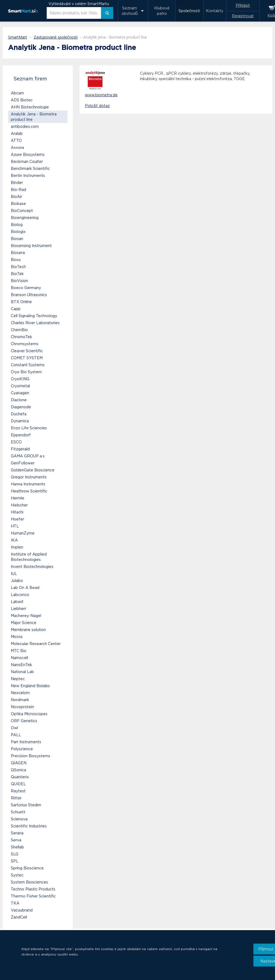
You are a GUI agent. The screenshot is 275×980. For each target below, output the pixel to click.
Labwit (17, 602)
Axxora (17, 148)
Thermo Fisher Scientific (33, 896)
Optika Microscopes (29, 714)
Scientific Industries (29, 826)
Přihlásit (243, 5)
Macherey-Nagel (26, 616)
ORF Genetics (24, 721)
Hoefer (17, 519)
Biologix (18, 232)
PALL (16, 735)
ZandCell (19, 917)
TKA (15, 903)
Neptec (18, 679)
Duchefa (19, 414)
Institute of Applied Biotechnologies (29, 557)
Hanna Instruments (28, 484)
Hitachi (17, 512)
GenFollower (23, 463)
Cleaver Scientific (27, 351)
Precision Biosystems (30, 756)
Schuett (18, 812)
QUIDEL (18, 784)
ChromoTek (21, 337)
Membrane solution (28, 630)
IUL (14, 574)
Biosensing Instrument (31, 246)
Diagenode (21, 407)
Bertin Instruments (28, 176)
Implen (17, 547)
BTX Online (21, 302)
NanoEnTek (21, 665)
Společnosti (189, 11)
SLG (15, 854)
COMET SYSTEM (27, 358)
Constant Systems (28, 365)
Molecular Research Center (36, 644)
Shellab (17, 847)
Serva (16, 840)
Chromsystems (25, 344)
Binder (17, 183)
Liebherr (18, 609)
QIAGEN (19, 763)
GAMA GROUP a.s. (28, 456)
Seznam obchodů (130, 11)
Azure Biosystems (28, 155)
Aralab (17, 133)
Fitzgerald (20, 449)
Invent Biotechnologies (32, 567)
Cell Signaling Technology (34, 316)
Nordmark (20, 700)
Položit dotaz (97, 106)
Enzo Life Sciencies (29, 428)
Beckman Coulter (27, 162)
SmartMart (18, 37)
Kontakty (215, 11)
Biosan (17, 239)
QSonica (18, 770)
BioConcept (22, 211)
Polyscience (22, 749)
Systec (17, 875)
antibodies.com (25, 126)
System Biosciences (29, 882)
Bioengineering (25, 218)
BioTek (17, 274)
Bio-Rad (18, 190)
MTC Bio (19, 651)
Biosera (18, 253)
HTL (15, 526)
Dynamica (20, 421)
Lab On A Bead (25, 588)
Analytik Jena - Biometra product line (34, 117)
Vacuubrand (22, 910)
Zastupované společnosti (56, 37)
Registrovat (243, 16)
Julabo (17, 581)
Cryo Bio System (26, 372)
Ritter (16, 798)
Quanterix (20, 777)
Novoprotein (22, 707)
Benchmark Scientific (30, 169)
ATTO (16, 141)
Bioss (16, 260)
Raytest (18, 791)
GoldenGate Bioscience (33, 470)
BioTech (18, 267)
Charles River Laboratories (35, 323)
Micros (17, 637)
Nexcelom (20, 693)
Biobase (18, 204)
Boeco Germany (26, 288)
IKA (14, 540)
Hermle (18, 498)
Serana (17, 833)
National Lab (22, 672)
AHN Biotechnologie (30, 107)
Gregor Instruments (29, 477)
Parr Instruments (26, 742)
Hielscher (19, 505)
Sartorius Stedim (26, 805)
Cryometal (20, 386)
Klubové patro (162, 11)
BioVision (19, 281)
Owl (14, 728)
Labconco (20, 595)
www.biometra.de (101, 95)
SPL (15, 861)
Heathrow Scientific (29, 491)
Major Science (24, 623)
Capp (16, 309)
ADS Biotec (22, 100)
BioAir (16, 197)
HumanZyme (23, 533)
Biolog (17, 225)
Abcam (17, 93)
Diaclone (19, 400)
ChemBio (19, 330)
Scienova (19, 819)
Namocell (19, 658)
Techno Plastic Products (33, 889)
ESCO (16, 442)
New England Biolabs (30, 686)
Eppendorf (21, 435)
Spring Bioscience (27, 868)
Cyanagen (20, 393)
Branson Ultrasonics (29, 295)
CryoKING (20, 379)
